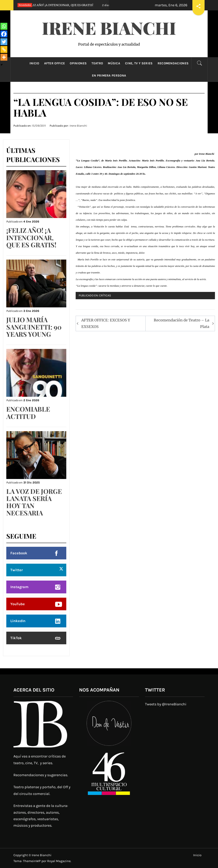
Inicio (34, 63)
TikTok (16, 638)
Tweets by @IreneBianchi (166, 704)
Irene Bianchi (109, 28)
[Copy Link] (4, 49)
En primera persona (109, 76)
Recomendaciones (173, 63)
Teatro (97, 63)
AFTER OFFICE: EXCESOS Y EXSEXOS (106, 323)
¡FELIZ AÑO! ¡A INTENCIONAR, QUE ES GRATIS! (52, 5)
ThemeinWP (32, 861)
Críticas (105, 295)
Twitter (17, 570)
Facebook (19, 553)
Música (114, 63)
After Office (55, 63)
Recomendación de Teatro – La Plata (181, 323)
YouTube (18, 604)
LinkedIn (18, 621)
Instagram (19, 587)
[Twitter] (4, 42)
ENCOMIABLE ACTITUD (28, 412)
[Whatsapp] (4, 26)
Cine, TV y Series (139, 63)
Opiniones (78, 63)
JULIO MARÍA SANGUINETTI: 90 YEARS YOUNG (34, 327)
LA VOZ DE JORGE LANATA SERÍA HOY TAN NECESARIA (34, 502)
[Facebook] (4, 34)
